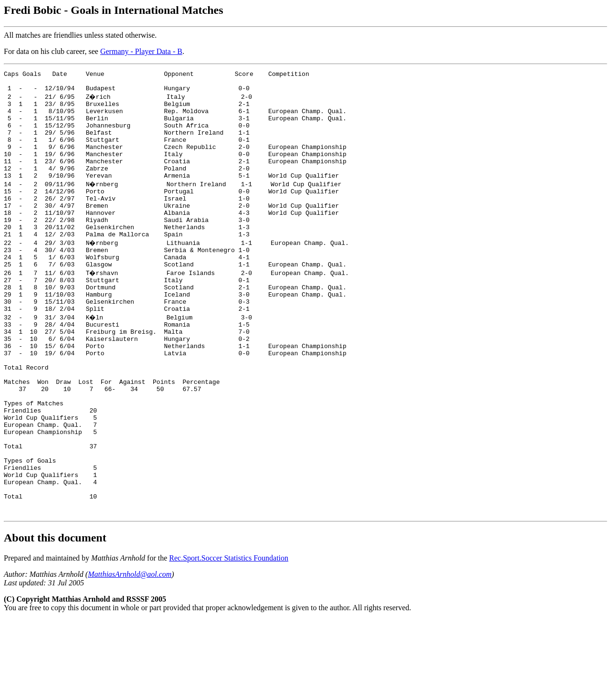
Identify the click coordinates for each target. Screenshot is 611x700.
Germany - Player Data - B (141, 51)
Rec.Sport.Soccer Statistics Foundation (229, 638)
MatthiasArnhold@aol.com (130, 654)
